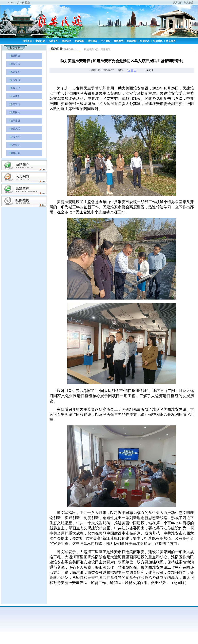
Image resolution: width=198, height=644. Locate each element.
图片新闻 (13, 153)
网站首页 (27, 41)
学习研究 (106, 41)
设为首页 (178, 3)
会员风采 (145, 41)
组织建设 (132, 41)
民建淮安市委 (91, 49)
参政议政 (79, 41)
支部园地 (119, 41)
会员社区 (158, 41)
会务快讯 (66, 41)
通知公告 (13, 64)
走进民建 (40, 41)
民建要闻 (53, 41)
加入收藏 (189, 3)
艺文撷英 (171, 41)
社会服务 (92, 41)
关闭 (149, 70)
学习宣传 (13, 104)
